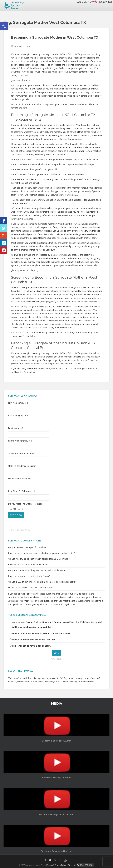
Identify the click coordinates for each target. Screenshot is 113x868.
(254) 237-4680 (103, 2)
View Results (57, 659)
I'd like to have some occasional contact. (34, 640)
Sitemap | (74, 865)
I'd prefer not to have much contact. (31, 646)
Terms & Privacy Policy (19, 530)
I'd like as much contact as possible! (31, 627)
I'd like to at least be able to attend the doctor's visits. (41, 633)
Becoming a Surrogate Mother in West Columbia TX (55, 37)
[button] (4, 26)
